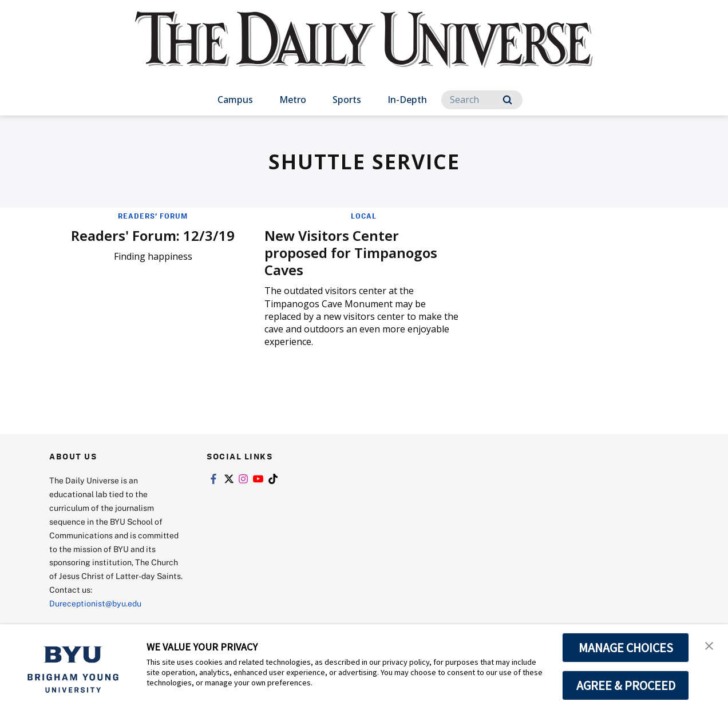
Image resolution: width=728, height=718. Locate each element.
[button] (709, 645)
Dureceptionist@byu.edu (95, 603)
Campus (235, 100)
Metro (293, 100)
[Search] (482, 100)
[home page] (364, 51)
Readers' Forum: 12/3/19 (153, 235)
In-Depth (407, 100)
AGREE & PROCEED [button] (626, 685)
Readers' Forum (153, 216)
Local (364, 216)
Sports (347, 100)
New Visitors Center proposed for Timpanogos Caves (351, 253)
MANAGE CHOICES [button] (626, 648)
